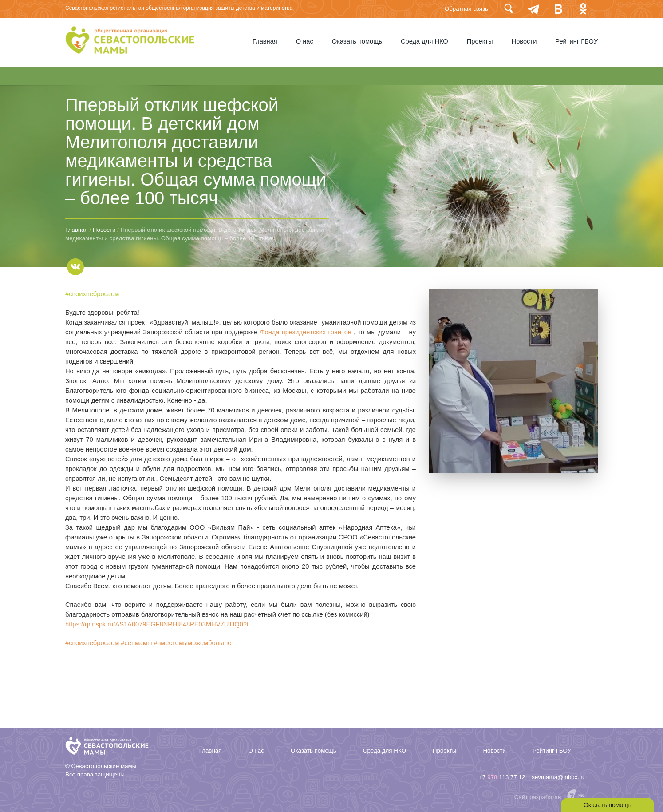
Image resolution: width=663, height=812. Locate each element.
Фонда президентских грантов (305, 332)
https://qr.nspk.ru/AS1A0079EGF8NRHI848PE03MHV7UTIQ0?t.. (159, 624)
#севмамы (136, 643)
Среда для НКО (424, 41)
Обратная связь (466, 9)
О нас (305, 41)
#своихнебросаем (92, 294)
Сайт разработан (538, 797)
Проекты (480, 41)
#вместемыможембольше (193, 643)
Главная (265, 41)
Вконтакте (558, 9)
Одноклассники (583, 9)
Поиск (509, 9)
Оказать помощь (357, 41)
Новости (524, 41)
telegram (533, 9)
